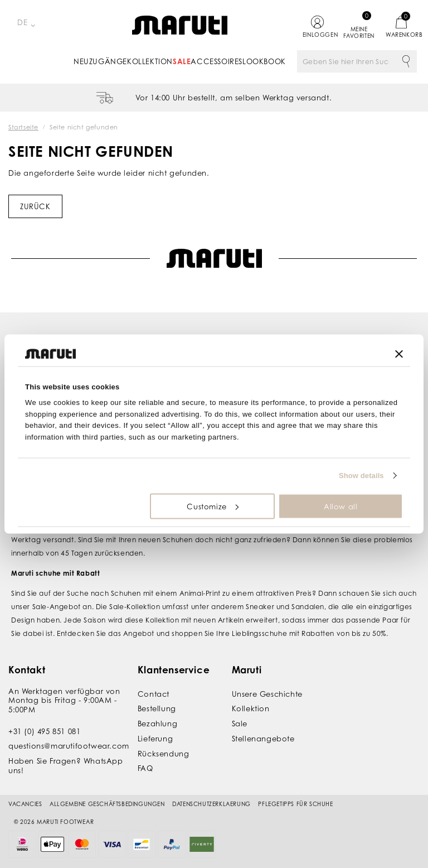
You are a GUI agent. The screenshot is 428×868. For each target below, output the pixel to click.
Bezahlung (157, 724)
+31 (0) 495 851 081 (44, 731)
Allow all (341, 506)
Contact (154, 694)
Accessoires (217, 61)
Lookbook (264, 61)
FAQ (145, 768)
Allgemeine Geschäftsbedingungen (107, 804)
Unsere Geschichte (267, 694)
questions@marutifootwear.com (69, 746)
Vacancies (25, 804)
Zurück (35, 206)
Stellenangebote (263, 739)
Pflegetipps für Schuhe (295, 804)
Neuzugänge (100, 61)
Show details (361, 476)
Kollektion (150, 61)
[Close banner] (399, 354)
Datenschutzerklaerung (211, 804)
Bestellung (157, 708)
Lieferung (155, 739)
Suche (406, 61)
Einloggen (317, 35)
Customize (212, 506)
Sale (182, 61)
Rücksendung (164, 754)
